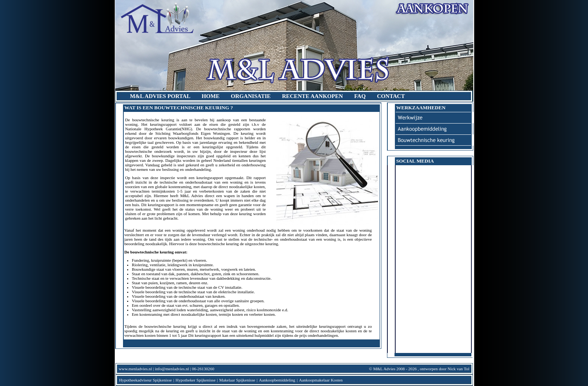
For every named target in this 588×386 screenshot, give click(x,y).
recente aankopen (312, 96)
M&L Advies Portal (160, 96)
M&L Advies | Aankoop (294, 45)
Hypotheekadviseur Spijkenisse (146, 380)
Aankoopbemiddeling (277, 380)
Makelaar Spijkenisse (237, 380)
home (211, 96)
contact (391, 96)
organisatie (251, 96)
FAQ (360, 96)
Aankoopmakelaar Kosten (321, 380)
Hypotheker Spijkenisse (196, 380)
